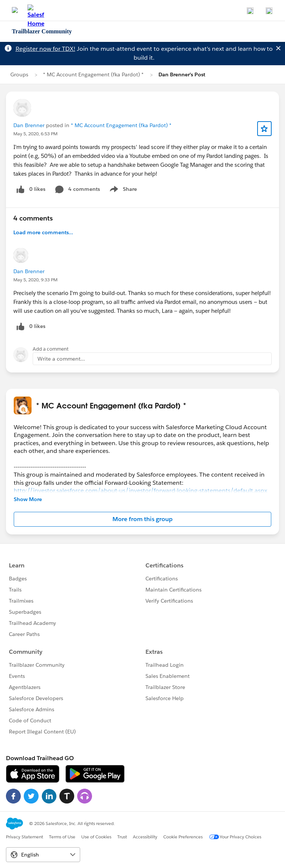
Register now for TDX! (45, 49)
